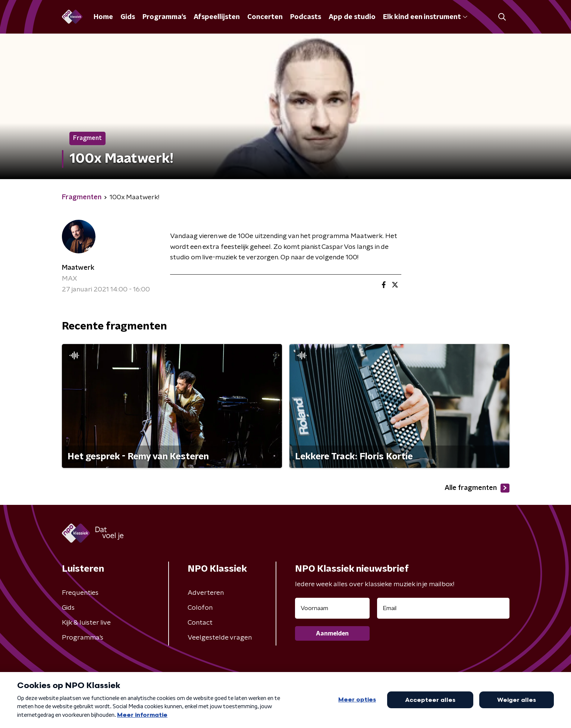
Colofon (200, 608)
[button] (502, 17)
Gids (128, 17)
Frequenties (80, 593)
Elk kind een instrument (425, 17)
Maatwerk (78, 268)
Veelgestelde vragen (220, 638)
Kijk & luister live (86, 623)
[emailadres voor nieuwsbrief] (443, 608)
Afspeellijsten (217, 17)
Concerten (265, 17)
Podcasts (306, 17)
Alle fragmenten (477, 488)
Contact (200, 623)
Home (103, 17)
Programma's (164, 17)
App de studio (352, 17)
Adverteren (206, 593)
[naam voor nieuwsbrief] (332, 608)
